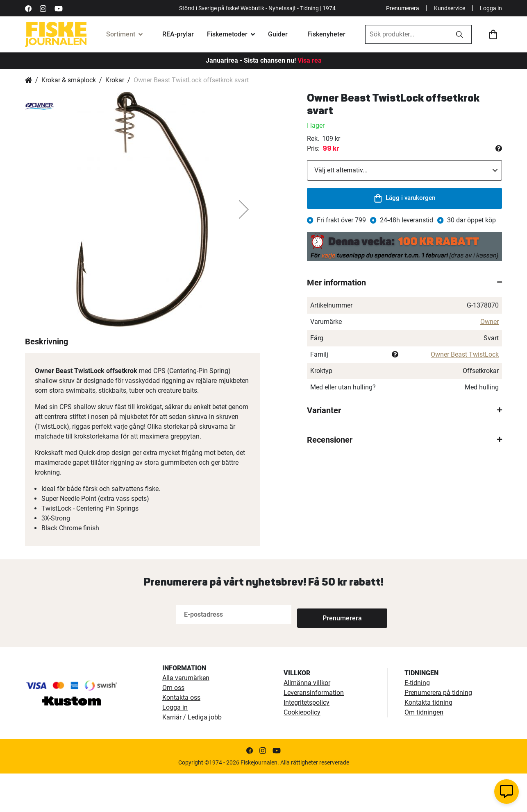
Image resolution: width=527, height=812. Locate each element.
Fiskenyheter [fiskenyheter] (326, 34)
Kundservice (450, 8)
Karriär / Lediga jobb (192, 756)
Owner (490, 322)
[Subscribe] (324, 653)
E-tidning (417, 721)
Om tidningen (424, 751)
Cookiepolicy (302, 751)
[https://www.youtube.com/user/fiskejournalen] (59, 8)
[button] (244, 209)
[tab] (404, 283)
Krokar (115, 80)
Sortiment (121, 34)
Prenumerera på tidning (438, 731)
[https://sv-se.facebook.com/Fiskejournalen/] (28, 8)
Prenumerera (403, 8)
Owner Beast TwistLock (465, 354)
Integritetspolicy (307, 741)
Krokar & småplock (69, 80)
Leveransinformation (314, 731)
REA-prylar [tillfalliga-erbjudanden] (178, 34)
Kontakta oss (181, 736)
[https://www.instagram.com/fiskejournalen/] (43, 8)
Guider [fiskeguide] (278, 34)
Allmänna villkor (307, 721)
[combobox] (407, 34)
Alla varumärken (186, 716)
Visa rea (310, 60)
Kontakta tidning (428, 741)
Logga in (491, 8)
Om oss (173, 726)
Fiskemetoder (227, 34)
